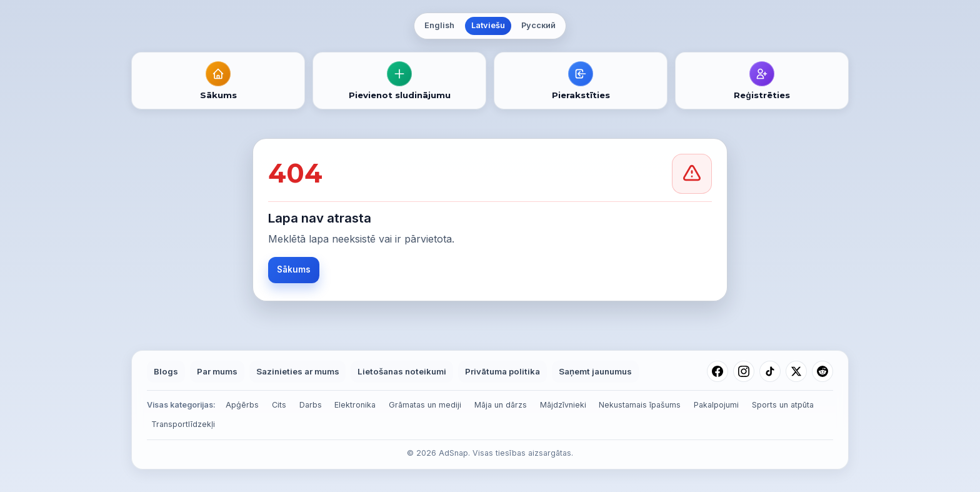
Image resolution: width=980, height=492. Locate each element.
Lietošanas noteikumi (402, 371)
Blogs (166, 371)
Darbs (311, 405)
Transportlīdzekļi (183, 424)
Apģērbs (242, 405)
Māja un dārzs (501, 405)
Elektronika (355, 405)
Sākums (294, 269)
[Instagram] (744, 371)
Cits (279, 405)
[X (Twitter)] (796, 371)
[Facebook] (717, 371)
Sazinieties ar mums (298, 371)
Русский (538, 25)
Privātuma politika (502, 371)
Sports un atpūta (783, 405)
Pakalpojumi (716, 405)
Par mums (217, 371)
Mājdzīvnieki (563, 405)
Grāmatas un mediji (425, 405)
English (439, 25)
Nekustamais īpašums (640, 405)
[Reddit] (822, 371)
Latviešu (488, 25)
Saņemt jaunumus (595, 371)
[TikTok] (770, 371)
